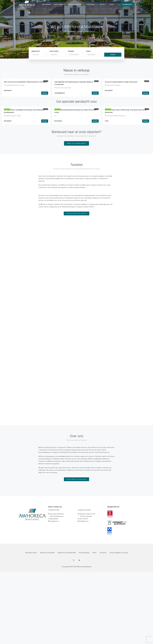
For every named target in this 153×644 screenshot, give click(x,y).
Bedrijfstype (36, 51)
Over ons (102, 4)
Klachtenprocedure (31, 625)
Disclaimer (103, 625)
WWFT (95, 625)
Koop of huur (54, 51)
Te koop (96, 81)
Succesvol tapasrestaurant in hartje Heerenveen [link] (121, 118)
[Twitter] (74, 632)
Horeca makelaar (46, 4)
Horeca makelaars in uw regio (119, 625)
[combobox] (40, 55)
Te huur (46, 81)
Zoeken (113, 55)
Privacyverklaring (84, 625)
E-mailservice (127, 4)
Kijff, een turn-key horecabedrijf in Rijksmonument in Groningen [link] (25, 118)
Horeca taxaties (91, 4)
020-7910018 (83, 591)
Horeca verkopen (59, 4)
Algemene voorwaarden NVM (67, 625)
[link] (26, 97)
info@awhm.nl (54, 593)
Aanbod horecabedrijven (75, 4)
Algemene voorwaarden (47, 625)
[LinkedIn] (79, 632)
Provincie (71, 51)
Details (45, 129)
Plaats (88, 51)
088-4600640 (54, 591)
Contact (112, 4)
